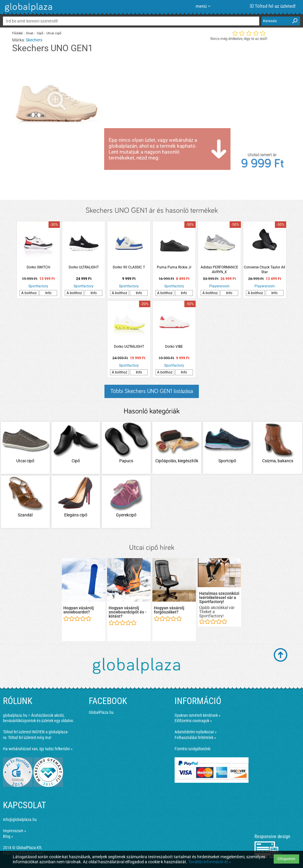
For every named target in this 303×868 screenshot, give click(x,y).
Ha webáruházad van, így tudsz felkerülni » (38, 749)
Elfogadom (286, 859)
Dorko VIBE (174, 347)
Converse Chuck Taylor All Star (265, 270)
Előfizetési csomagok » (193, 721)
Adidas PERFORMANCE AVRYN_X (219, 270)
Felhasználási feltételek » (195, 737)
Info (48, 293)
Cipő (40, 33)
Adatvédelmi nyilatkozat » (196, 732)
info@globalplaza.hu (20, 819)
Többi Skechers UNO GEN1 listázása (152, 391)
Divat (30, 33)
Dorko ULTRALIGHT (84, 267)
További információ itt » (210, 862)
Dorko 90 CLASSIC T (129, 267)
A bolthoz (29, 293)
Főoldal (17, 33)
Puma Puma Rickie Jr (174, 267)
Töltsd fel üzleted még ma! (30, 737)
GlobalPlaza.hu (101, 712)
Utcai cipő (54, 33)
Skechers (34, 40)
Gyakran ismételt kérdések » (198, 715)
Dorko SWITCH (38, 267)
